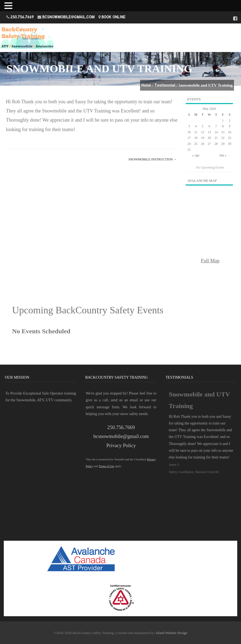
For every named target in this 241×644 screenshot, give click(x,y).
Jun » (223, 155)
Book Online (113, 17)
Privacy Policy (121, 445)
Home (146, 85)
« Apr (196, 155)
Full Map (210, 261)
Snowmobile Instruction (153, 159)
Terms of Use (106, 466)
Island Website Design (171, 633)
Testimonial (165, 85)
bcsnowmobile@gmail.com (69, 17)
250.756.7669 (22, 17)
